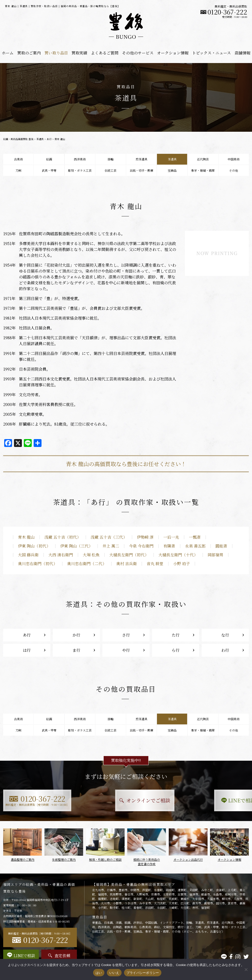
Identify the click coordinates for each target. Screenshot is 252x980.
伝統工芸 (111, 170)
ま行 (76, 650)
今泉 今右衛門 (141, 546)
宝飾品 (172, 170)
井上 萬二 (111, 546)
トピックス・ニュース (211, 53)
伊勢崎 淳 (145, 537)
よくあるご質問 (105, 53)
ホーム (8, 53)
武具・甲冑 (49, 170)
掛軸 (111, 159)
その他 (234, 170)
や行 (126, 650)
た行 (176, 635)
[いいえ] (246, 969)
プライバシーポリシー (143, 973)
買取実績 (79, 53)
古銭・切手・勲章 (141, 170)
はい (99, 973)
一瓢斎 (195, 537)
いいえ (114, 973)
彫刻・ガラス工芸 (80, 170)
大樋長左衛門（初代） (129, 555)
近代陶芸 (203, 159)
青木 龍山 (26, 537)
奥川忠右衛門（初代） (38, 564)
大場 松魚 (91, 555)
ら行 (176, 650)
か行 (76, 635)
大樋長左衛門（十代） (178, 555)
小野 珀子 (182, 564)
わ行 (225, 650)
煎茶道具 (141, 159)
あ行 (49, 139)
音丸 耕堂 (155, 564)
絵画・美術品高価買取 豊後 (18, 139)
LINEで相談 (211, 800)
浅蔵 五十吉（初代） (63, 537)
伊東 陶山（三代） (76, 546)
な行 (225, 635)
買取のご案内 (29, 53)
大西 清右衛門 (61, 555)
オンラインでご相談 (126, 800)
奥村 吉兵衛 (126, 564)
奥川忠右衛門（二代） (87, 564)
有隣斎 (169, 546)
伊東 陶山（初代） (34, 546)
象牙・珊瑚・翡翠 (203, 170)
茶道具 (40, 139)
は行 (27, 650)
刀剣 (18, 170)
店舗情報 (242, 53)
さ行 (126, 635)
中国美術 (234, 159)
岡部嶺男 (215, 555)
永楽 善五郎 (195, 546)
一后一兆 (171, 537)
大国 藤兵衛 (28, 555)
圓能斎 (221, 546)
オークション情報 (173, 53)
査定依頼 (59, 956)
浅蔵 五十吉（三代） (109, 537)
